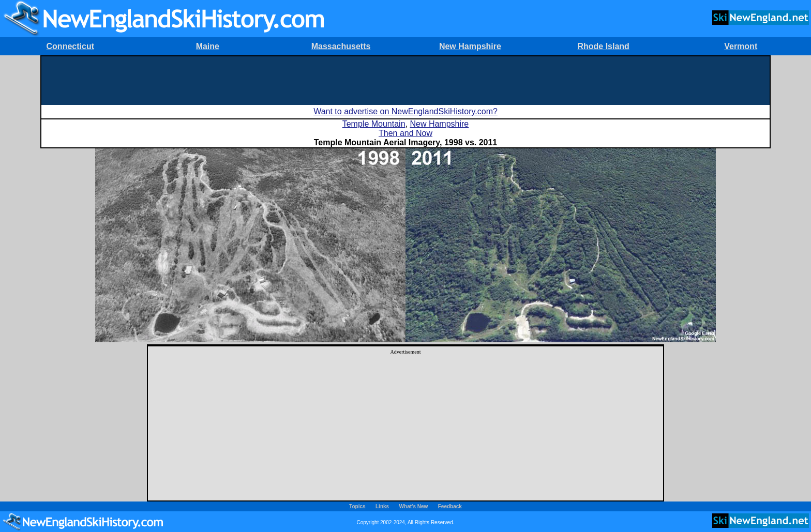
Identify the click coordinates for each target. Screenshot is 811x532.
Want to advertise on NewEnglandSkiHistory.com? (405, 111)
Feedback (450, 506)
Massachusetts (341, 46)
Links (382, 506)
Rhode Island (603, 46)
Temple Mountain (374, 124)
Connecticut (70, 46)
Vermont (741, 46)
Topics (357, 506)
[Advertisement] (405, 80)
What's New (414, 506)
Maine (208, 46)
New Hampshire (470, 46)
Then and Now (405, 133)
